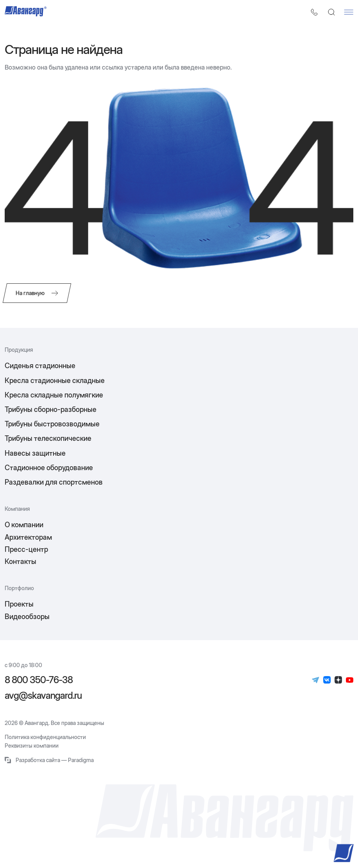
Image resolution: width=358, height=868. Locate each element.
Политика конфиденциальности (45, 737)
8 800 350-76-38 (39, 680)
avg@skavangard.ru (43, 695)
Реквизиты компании (32, 746)
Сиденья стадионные (40, 366)
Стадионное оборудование (49, 468)
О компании (24, 525)
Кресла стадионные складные (55, 380)
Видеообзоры (27, 617)
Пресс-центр (26, 549)
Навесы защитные (35, 453)
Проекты (19, 604)
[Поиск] (331, 12)
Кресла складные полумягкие (54, 395)
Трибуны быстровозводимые (52, 424)
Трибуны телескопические (48, 438)
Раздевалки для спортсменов (54, 482)
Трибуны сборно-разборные (51, 409)
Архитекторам (28, 537)
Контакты (20, 561)
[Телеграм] (316, 680)
